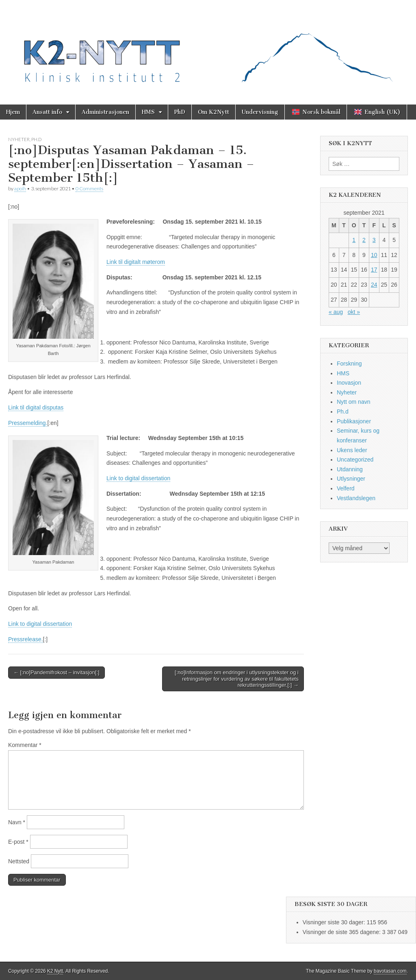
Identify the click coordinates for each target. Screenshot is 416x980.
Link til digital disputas (36, 407)
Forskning (349, 364)
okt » (354, 312)
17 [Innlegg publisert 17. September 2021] (374, 270)
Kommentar (25, 745)
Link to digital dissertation (138, 478)
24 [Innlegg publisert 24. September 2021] (374, 285)
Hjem (13, 112)
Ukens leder (352, 450)
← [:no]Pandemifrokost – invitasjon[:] (56, 672)
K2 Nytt (55, 971)
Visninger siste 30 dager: (335, 922)
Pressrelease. (26, 639)
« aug (336, 312)
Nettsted (19, 861)
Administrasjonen (105, 112)
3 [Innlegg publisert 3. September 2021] (374, 240)
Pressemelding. (28, 423)
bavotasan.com (390, 971)
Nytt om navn (353, 402)
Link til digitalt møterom (136, 262)
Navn (17, 822)
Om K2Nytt (213, 112)
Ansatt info (47, 112)
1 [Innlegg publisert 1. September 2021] (354, 240)
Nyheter (19, 139)
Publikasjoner (354, 421)
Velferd (346, 488)
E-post (18, 842)
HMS (148, 112)
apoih (20, 188)
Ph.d (36, 139)
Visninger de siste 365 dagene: (342, 932)
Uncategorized (355, 460)
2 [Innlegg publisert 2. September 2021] (364, 240)
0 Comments (89, 188)
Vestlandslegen (356, 498)
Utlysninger (351, 479)
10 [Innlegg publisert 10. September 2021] (374, 255)
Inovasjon (349, 383)
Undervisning (260, 112)
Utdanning (350, 469)
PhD (180, 112)
